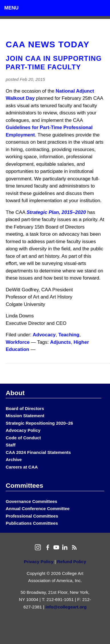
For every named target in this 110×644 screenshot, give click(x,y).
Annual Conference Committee (38, 509)
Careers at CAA (22, 467)
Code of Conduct (23, 438)
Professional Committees (32, 516)
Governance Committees (31, 501)
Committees (24, 485)
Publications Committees (32, 523)
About (15, 393)
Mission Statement (25, 416)
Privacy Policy (39, 562)
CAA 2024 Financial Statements (38, 452)
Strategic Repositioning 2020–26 (39, 423)
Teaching (69, 335)
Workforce (18, 342)
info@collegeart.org (66, 607)
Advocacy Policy (23, 430)
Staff (11, 445)
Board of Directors (25, 408)
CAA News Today (48, 44)
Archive (14, 459)
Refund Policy (72, 562)
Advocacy (44, 335)
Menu (11, 8)
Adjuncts (60, 342)
